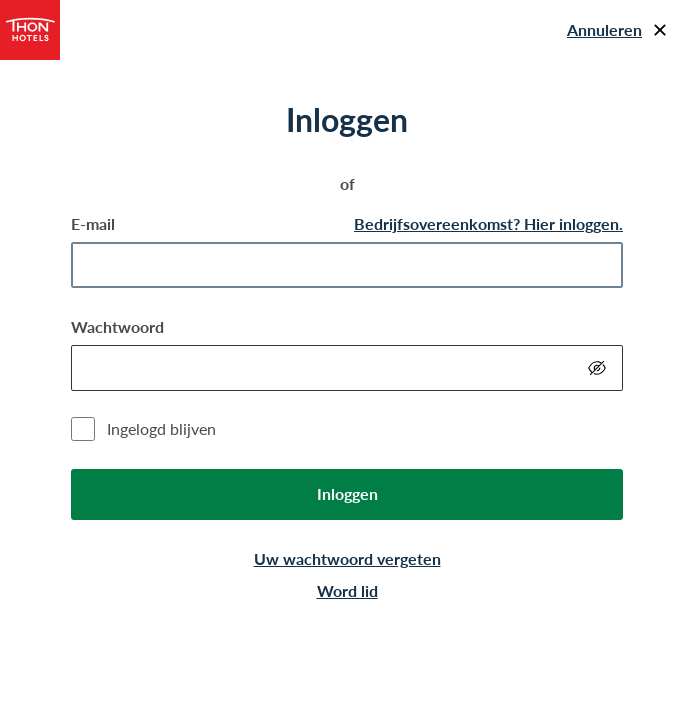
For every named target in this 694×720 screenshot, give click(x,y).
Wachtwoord (117, 326)
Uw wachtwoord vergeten (347, 558)
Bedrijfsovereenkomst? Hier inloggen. (488, 223)
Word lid (347, 590)
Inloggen (347, 493)
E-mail (93, 223)
